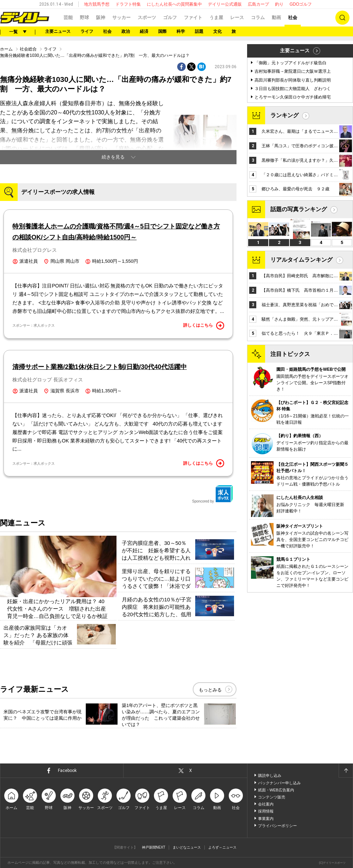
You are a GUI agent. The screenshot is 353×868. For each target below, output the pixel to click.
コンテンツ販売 (272, 797)
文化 (217, 31)
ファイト (193, 17)
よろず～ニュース (222, 847)
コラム (258, 17)
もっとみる (210, 690)
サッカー (121, 17)
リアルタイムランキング (301, 260)
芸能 (68, 17)
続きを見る (113, 157)
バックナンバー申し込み (279, 783)
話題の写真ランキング (299, 209)
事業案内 (266, 819)
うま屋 (216, 17)
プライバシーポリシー (277, 826)
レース (237, 17)
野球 (84, 17)
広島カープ (258, 4)
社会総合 (28, 49)
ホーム (6, 49)
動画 (276, 17)
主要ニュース (58, 31)
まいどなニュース (187, 847)
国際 (162, 31)
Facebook (67, 771)
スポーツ (147, 17)
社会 (293, 17)
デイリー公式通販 (225, 4)
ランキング (285, 115)
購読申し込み (270, 775)
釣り (279, 4)
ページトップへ (346, 771)
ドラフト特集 (128, 4)
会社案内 (266, 804)
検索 (342, 18)
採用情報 (266, 811)
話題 (199, 31)
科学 (181, 31)
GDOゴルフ (301, 4)
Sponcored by (213, 494)
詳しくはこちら (204, 326)
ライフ (87, 31)
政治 (126, 31)
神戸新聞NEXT (154, 847)
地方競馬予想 (97, 4)
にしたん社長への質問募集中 (174, 4)
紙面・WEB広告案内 (276, 790)
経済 (144, 31)
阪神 (101, 17)
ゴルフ (170, 17)
